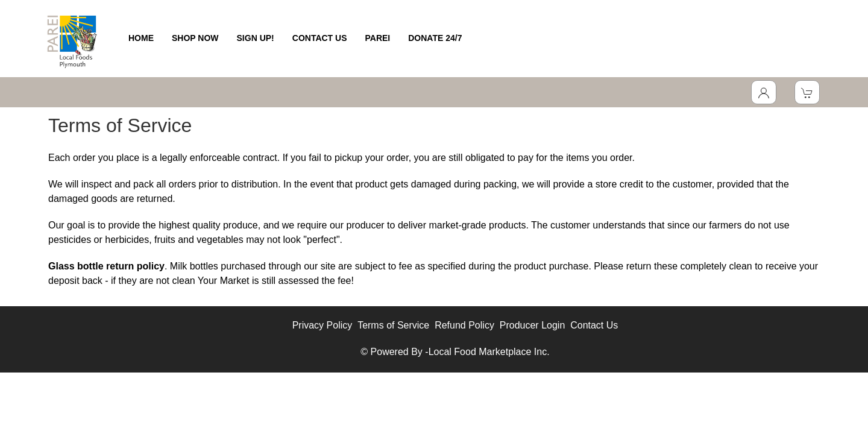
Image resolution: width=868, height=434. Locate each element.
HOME (141, 38)
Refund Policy (464, 325)
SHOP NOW (195, 38)
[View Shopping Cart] (807, 92)
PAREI (378, 38)
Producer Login (533, 325)
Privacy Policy (322, 325)
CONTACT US (320, 38)
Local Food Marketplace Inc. (489, 352)
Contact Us (594, 325)
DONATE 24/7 (435, 38)
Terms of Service (393, 325)
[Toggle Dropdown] (764, 92)
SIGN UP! (256, 38)
